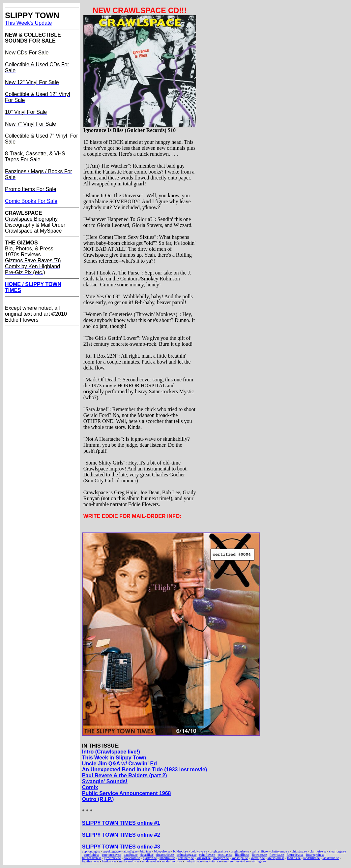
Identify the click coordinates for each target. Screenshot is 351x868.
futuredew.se (295, 855)
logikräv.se (109, 861)
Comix (90, 787)
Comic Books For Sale (31, 201)
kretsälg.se (258, 858)
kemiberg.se (186, 858)
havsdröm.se (132, 858)
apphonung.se (91, 851)
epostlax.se (225, 855)
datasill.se (147, 855)
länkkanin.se (331, 858)
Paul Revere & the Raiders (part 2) (125, 775)
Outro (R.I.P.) (98, 799)
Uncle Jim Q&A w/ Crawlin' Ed (119, 764)
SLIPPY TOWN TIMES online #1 (121, 823)
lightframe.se (91, 861)
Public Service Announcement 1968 (127, 793)
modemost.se (151, 861)
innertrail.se (167, 858)
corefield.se (92, 855)
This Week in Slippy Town (114, 758)
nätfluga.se (259, 861)
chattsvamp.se (279, 851)
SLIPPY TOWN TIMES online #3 (121, 847)
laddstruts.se (311, 858)
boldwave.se (199, 851)
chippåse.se (299, 851)
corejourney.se (111, 855)
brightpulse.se (240, 851)
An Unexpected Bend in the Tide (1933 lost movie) (145, 770)
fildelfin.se (242, 855)
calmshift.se (260, 851)
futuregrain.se (315, 855)
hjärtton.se (150, 858)
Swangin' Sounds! (105, 781)
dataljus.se (131, 855)
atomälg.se (130, 851)
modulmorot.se (172, 861)
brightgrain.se (219, 851)
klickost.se (204, 858)
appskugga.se (112, 851)
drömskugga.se (187, 855)
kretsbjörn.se (276, 858)
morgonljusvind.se (237, 861)
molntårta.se (213, 861)
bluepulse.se (162, 851)
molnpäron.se (194, 861)
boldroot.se (180, 851)
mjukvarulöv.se (129, 861)
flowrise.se (277, 855)
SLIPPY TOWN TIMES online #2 (121, 835)
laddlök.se (294, 858)
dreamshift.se (165, 855)
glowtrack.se (113, 858)
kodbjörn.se (221, 858)
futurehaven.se (92, 858)
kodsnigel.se (240, 858)
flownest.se (259, 855)
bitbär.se (146, 851)
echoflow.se (207, 855)
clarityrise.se (318, 851)
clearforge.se (338, 851)
